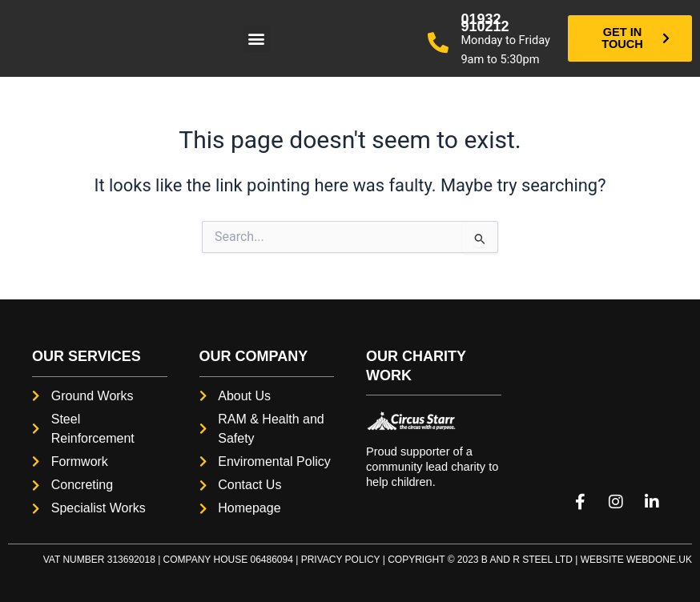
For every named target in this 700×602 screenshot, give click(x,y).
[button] (257, 39)
